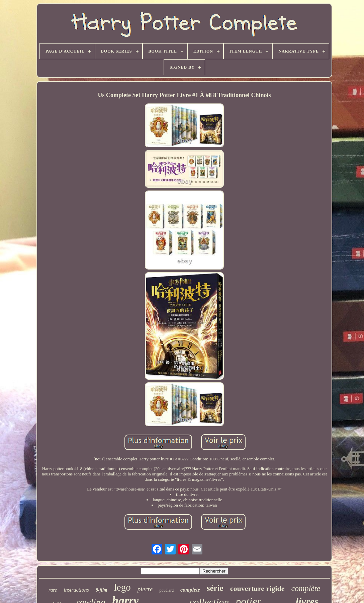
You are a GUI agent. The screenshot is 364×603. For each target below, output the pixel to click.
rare (53, 590)
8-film (102, 590)
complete (190, 590)
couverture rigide (257, 588)
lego (122, 587)
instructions (76, 590)
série (215, 588)
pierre (145, 589)
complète (306, 588)
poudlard (166, 590)
